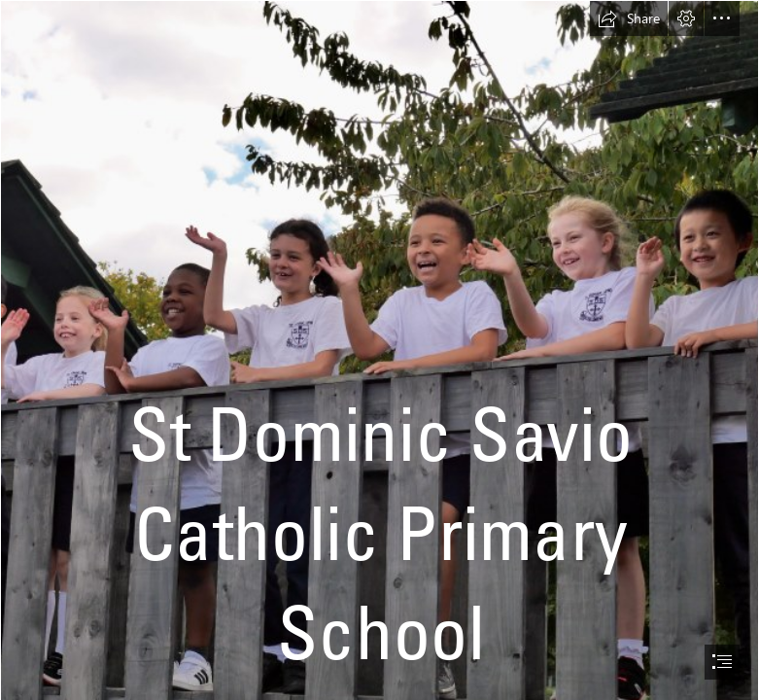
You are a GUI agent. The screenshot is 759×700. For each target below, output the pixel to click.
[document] (379, 350)
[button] (629, 18)
